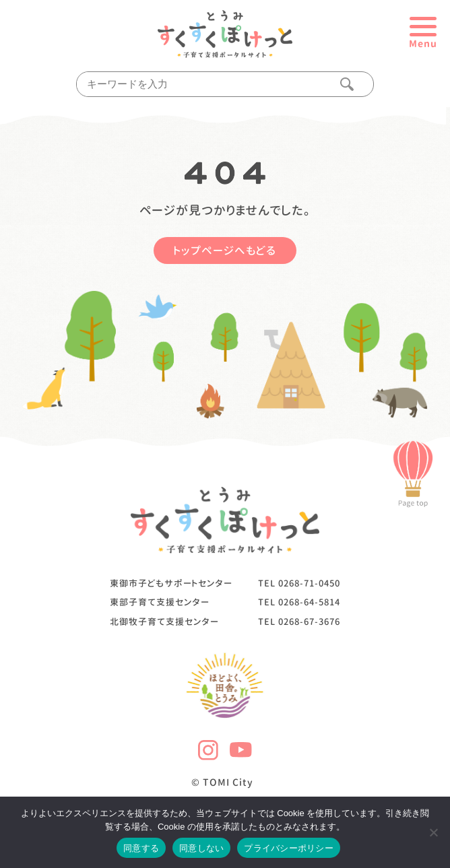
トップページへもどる (225, 251)
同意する (141, 848)
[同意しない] (433, 832)
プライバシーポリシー (289, 848)
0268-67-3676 (309, 622)
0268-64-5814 (309, 602)
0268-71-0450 (309, 583)
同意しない (201, 848)
